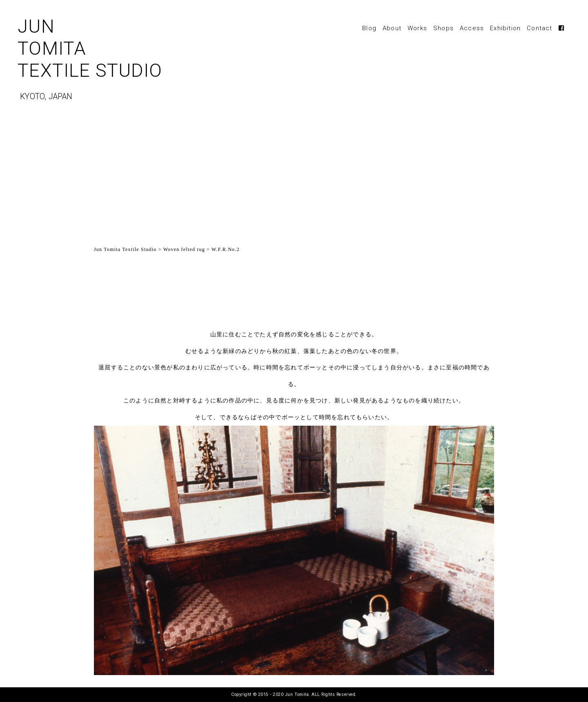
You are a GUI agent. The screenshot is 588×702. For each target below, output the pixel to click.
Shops (443, 28)
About (392, 28)
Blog (369, 28)
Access (472, 28)
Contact (539, 28)
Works (417, 28)
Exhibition (505, 28)
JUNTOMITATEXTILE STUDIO (128, 62)
